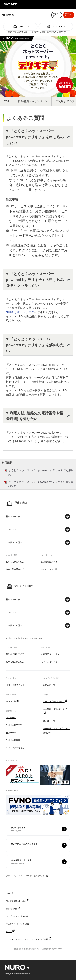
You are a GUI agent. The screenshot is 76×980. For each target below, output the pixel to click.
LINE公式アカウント (15, 685)
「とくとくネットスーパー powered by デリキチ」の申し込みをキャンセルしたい (35, 280)
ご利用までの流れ (14, 542)
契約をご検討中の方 (15, 562)
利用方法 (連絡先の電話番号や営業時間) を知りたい (35, 416)
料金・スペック (13, 516)
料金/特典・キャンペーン (33, 101)
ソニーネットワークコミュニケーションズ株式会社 (29, 939)
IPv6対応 (10, 893)
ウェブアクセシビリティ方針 (18, 924)
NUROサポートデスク (20, 312)
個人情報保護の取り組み (18, 901)
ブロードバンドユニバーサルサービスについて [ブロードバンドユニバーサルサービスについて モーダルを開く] (28, 876)
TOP (7, 101)
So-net (11, 932)
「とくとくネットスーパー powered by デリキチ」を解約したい (35, 345)
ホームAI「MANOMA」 (55, 702)
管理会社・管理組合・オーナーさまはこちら (24, 638)
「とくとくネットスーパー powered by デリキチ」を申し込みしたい (35, 137)
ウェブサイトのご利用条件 (17, 916)
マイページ (11, 718)
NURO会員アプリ (14, 725)
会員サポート (12, 733)
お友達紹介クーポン (50, 562)
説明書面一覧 (49, 721)
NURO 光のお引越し (15, 748)
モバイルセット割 (49, 569)
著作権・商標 (13, 909)
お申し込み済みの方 (15, 569)
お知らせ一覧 (49, 685)
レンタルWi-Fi (12, 701)
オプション (11, 529)
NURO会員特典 (13, 740)
